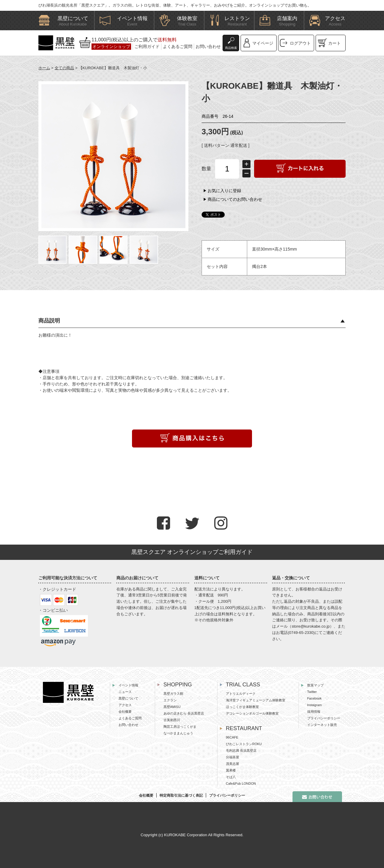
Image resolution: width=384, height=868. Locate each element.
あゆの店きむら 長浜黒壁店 (184, 713)
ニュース (125, 692)
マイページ (263, 43)
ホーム (44, 68)
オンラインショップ (111, 46)
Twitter (312, 692)
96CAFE (232, 737)
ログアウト (300, 43)
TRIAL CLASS (243, 685)
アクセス (125, 705)
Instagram (315, 705)
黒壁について (128, 698)
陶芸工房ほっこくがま (180, 727)
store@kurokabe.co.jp (311, 626)
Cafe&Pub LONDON (241, 783)
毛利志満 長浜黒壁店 (241, 751)
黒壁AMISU (172, 707)
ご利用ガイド (147, 46)
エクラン (170, 700)
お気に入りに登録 (224, 191)
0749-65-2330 (301, 633)
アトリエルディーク (241, 694)
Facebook (314, 698)
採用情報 (314, 712)
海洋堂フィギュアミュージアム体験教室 (256, 700)
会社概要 (125, 712)
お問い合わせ (208, 46)
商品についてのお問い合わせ (235, 199)
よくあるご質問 (178, 46)
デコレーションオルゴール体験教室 (252, 713)
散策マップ (315, 685)
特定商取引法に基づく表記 (181, 795)
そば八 (231, 777)
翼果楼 (231, 770)
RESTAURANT (244, 728)
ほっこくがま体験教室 (242, 707)
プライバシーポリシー (324, 718)
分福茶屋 (232, 757)
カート (334, 43)
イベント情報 (128, 685)
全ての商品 (64, 68)
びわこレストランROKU (244, 744)
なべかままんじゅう (178, 733)
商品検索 (231, 48)
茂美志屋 (232, 764)
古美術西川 (172, 720)
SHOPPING (178, 685)
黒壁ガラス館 (173, 694)
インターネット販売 (322, 725)
